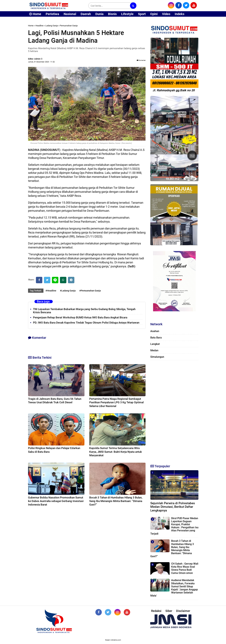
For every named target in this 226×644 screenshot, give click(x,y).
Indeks (180, 14)
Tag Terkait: (36, 291)
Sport (142, 14)
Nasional (70, 14)
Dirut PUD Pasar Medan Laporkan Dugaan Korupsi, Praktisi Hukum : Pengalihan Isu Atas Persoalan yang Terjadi (174, 526)
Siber (169, 611)
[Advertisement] (174, 411)
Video (166, 14)
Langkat (155, 344)
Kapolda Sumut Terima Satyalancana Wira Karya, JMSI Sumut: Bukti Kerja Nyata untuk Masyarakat (116, 452)
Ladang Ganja (52, 26)
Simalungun (157, 357)
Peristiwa (52, 14)
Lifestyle (127, 14)
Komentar (141, 60)
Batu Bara (156, 338)
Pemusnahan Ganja (69, 26)
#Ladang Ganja (68, 291)
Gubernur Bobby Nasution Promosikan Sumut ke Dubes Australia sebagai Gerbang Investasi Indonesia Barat (56, 501)
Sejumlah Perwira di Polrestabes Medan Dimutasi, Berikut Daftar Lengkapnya (173, 507)
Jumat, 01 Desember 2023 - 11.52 (41, 62)
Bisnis (112, 14)
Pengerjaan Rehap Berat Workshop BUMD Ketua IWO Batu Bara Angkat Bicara (80, 317)
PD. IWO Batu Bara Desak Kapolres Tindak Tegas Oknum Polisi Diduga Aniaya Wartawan (86, 323)
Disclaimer (183, 611)
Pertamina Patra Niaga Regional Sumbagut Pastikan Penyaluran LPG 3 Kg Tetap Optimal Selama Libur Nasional (116, 402)
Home (35, 14)
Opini (154, 14)
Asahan (155, 331)
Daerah (86, 14)
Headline (39, 26)
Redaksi (156, 611)
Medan (154, 350)
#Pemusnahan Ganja (90, 291)
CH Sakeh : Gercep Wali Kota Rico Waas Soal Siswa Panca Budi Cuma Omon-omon (185, 568)
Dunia (99, 14)
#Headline (51, 291)
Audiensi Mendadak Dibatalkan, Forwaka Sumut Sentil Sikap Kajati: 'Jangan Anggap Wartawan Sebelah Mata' (174, 588)
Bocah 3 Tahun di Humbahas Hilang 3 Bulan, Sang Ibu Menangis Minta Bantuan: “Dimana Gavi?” (116, 501)
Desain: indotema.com (113, 640)
